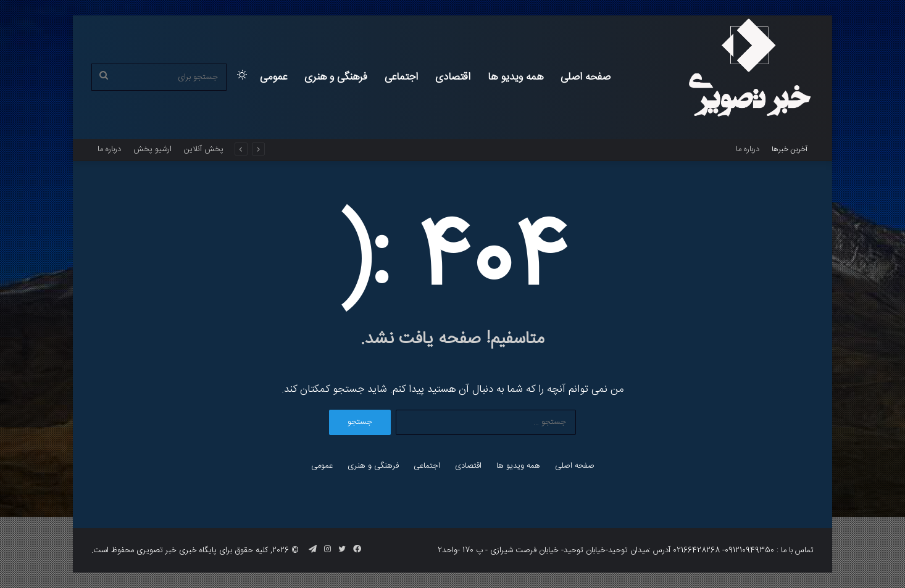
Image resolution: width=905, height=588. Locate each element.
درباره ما (748, 149)
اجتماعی (401, 77)
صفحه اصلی (586, 77)
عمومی (273, 77)
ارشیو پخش (152, 149)
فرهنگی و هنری (336, 77)
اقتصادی (453, 77)
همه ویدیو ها (515, 77)
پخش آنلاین (204, 149)
